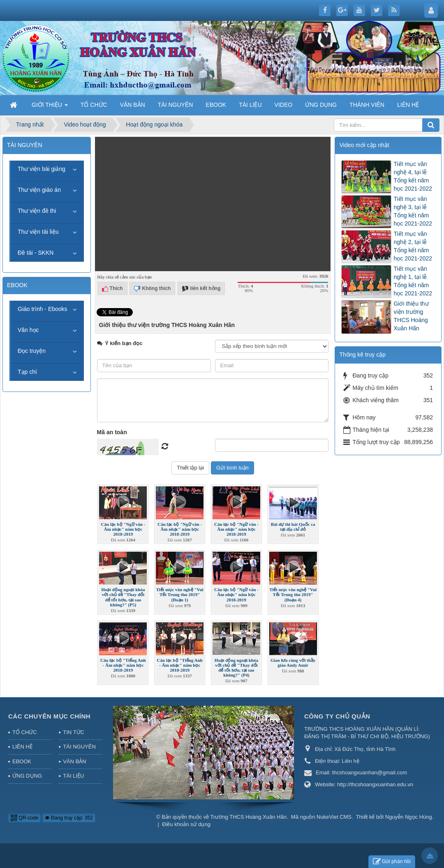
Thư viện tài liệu (38, 232)
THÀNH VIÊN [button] (367, 105)
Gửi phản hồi (392, 862)
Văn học (28, 330)
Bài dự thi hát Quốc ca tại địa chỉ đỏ (293, 527)
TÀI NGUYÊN (79, 747)
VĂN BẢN (74, 761)
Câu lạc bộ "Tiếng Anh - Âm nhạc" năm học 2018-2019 (123, 665)
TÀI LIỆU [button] (250, 105)
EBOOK (22, 761)
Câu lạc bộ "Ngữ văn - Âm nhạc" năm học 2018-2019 (123, 529)
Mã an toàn (112, 432)
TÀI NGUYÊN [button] (176, 105)
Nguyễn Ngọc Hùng (409, 817)
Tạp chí (27, 372)
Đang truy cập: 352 (69, 818)
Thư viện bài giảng (42, 169)
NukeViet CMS (334, 817)
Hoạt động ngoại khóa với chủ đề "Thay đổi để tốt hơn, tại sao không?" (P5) (123, 597)
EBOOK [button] (216, 105)
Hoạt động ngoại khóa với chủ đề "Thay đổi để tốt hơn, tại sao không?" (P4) (236, 668)
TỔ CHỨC (25, 732)
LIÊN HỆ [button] (408, 105)
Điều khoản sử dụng (186, 824)
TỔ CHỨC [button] (94, 105)
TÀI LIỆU (73, 776)
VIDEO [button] (284, 105)
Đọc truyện (32, 351)
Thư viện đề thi (37, 211)
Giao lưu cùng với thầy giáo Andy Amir (293, 663)
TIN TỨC (74, 732)
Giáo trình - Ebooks (43, 309)
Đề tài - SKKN (36, 253)
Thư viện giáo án (39, 190)
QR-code (24, 818)
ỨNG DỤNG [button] (321, 105)
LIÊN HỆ (22, 747)
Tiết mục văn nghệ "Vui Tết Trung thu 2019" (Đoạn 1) (180, 594)
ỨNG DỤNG (27, 776)
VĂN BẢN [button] (133, 105)
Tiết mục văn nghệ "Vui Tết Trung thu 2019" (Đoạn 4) (293, 594)
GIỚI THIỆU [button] (50, 107)
